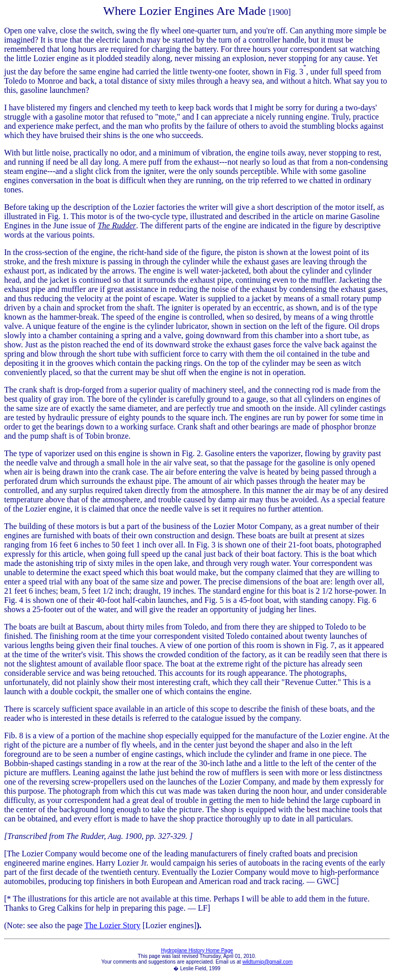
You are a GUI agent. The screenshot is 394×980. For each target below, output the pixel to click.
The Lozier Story (113, 925)
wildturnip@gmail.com (267, 962)
